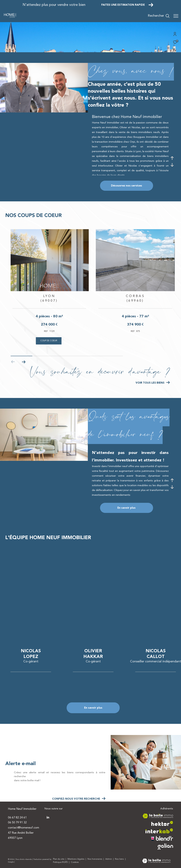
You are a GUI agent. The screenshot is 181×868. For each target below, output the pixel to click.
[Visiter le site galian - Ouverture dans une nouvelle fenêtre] (165, 846)
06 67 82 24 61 (17, 818)
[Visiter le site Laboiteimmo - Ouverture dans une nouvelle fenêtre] (156, 861)
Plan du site (59, 859)
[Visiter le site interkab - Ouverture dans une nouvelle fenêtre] (159, 831)
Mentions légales (76, 859)
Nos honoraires (95, 859)
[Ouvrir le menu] (176, 16)
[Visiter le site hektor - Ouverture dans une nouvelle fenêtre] (162, 823)
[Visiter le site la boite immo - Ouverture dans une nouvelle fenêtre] (158, 816)
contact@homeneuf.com (24, 828)
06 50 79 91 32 (17, 823)
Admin (109, 859)
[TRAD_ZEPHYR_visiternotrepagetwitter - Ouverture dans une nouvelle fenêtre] (48, 817)
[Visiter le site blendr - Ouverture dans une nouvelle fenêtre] (162, 838)
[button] (24, 362)
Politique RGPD (60, 862)
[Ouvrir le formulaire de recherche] (159, 16)
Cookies (75, 862)
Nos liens (120, 859)
